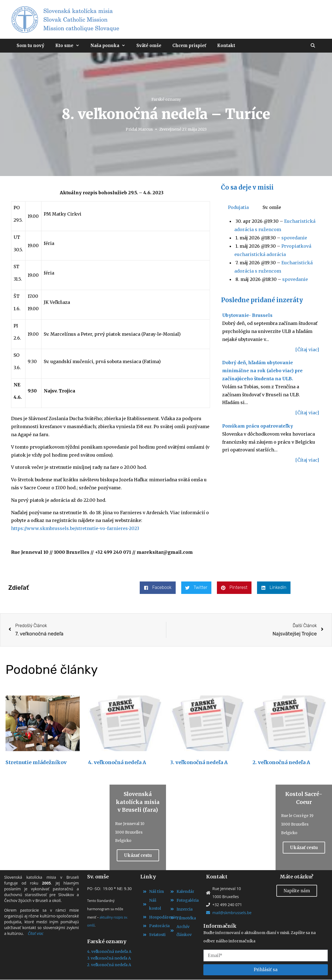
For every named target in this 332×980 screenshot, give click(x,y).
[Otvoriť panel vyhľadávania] (313, 46)
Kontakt (226, 46)
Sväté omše (149, 46)
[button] (158, 588)
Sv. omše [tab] (272, 207)
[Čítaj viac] (307, 350)
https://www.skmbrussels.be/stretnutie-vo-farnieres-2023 (75, 528)
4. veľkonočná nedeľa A (117, 762)
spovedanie (294, 238)
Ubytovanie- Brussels (247, 315)
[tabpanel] (270, 250)
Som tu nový (30, 46)
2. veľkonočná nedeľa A (281, 762)
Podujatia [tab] (238, 207)
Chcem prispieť (189, 46)
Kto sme (70, 46)
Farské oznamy (166, 99)
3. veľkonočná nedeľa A (199, 762)
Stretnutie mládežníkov (36, 762)
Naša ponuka (111, 46)
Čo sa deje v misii (247, 187)
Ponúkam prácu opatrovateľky (258, 426)
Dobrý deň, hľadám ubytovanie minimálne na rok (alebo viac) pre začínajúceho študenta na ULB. (262, 371)
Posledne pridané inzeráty (262, 300)
